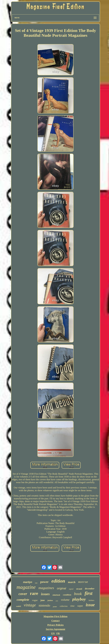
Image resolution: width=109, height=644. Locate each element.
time (72, 606)
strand (79, 589)
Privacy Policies (56, 625)
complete (23, 600)
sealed (19, 606)
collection (64, 606)
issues (45, 594)
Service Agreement (55, 629)
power (44, 582)
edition (58, 581)
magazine (26, 587)
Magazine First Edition (55, 616)
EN (53, 633)
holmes (92, 600)
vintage (30, 605)
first (88, 593)
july (57, 601)
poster (55, 607)
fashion (50, 600)
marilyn (28, 582)
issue (90, 605)
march (72, 582)
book (78, 594)
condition (67, 595)
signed (71, 589)
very (36, 583)
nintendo (44, 605)
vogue (35, 600)
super (80, 606)
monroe (83, 582)
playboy (79, 599)
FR (58, 633)
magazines (46, 588)
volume (65, 600)
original (61, 588)
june (43, 600)
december (90, 589)
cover (23, 594)
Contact (55, 621)
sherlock (56, 595)
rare (34, 593)
